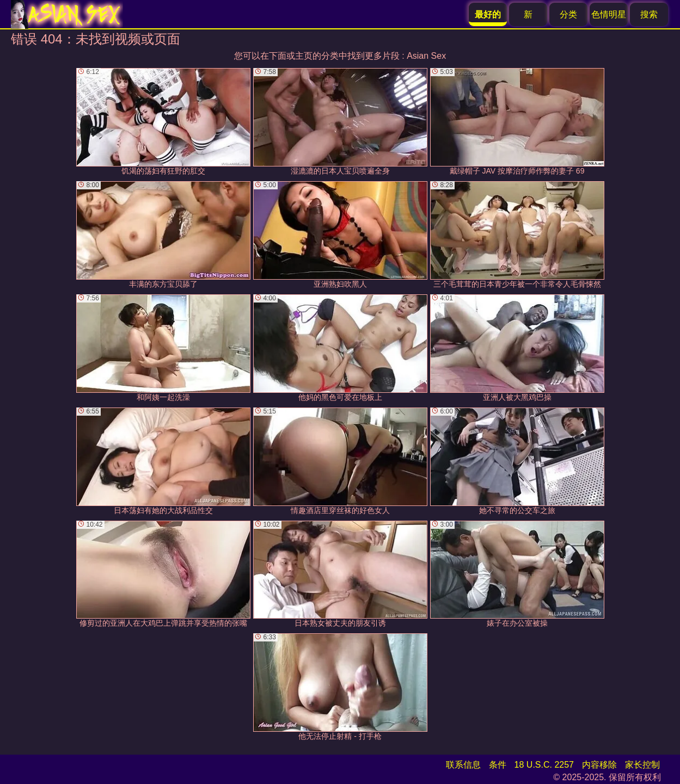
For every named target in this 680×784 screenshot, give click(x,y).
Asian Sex (426, 56)
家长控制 (642, 765)
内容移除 (599, 765)
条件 (498, 765)
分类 (568, 14)
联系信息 (463, 765)
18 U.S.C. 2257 (544, 765)
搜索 (649, 14)
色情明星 (609, 14)
